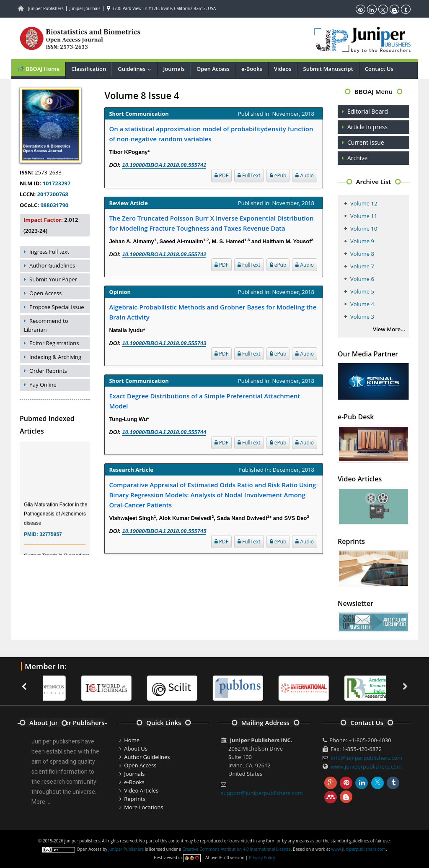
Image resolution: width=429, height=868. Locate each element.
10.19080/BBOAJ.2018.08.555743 (164, 343)
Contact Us (379, 69)
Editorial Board (368, 111)
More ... (41, 802)
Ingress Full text (49, 252)
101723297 (56, 183)
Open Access (213, 69)
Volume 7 (362, 266)
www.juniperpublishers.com (366, 767)
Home (132, 740)
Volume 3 (362, 317)
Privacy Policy (262, 858)
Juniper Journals (85, 8)
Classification (89, 69)
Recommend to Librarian (46, 325)
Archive (357, 158)
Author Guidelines (52, 265)
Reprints (135, 799)
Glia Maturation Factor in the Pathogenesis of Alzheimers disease (56, 517)
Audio (305, 175)
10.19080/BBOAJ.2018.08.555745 (164, 531)
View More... (389, 329)
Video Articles (141, 790)
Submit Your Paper (53, 279)
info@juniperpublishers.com (366, 758)
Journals (174, 69)
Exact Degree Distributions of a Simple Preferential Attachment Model (204, 401)
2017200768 (52, 194)
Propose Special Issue (57, 307)
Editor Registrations (54, 343)
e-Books (252, 69)
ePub (278, 175)
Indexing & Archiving (55, 357)
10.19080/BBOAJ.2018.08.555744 (164, 432)
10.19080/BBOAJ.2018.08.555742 (164, 254)
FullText (249, 175)
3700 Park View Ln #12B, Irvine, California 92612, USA (161, 8)
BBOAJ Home (38, 69)
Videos (283, 69)
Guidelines (136, 69)
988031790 (54, 205)
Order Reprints (48, 371)
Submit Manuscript (328, 69)
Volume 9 (362, 241)
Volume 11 (364, 216)
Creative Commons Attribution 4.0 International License (236, 849)
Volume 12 (364, 203)
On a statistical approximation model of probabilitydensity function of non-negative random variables (211, 134)
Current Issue (366, 142)
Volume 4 (362, 304)
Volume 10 (364, 229)
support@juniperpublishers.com (262, 793)
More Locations (143, 807)
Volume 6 (362, 279)
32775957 (50, 538)
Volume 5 (362, 291)
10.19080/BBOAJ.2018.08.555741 (164, 165)
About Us (136, 748)
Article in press (367, 127)
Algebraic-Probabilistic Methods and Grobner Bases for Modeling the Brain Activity (213, 312)
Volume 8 (362, 254)
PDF (221, 175)
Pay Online (43, 385)
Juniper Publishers (46, 8)
